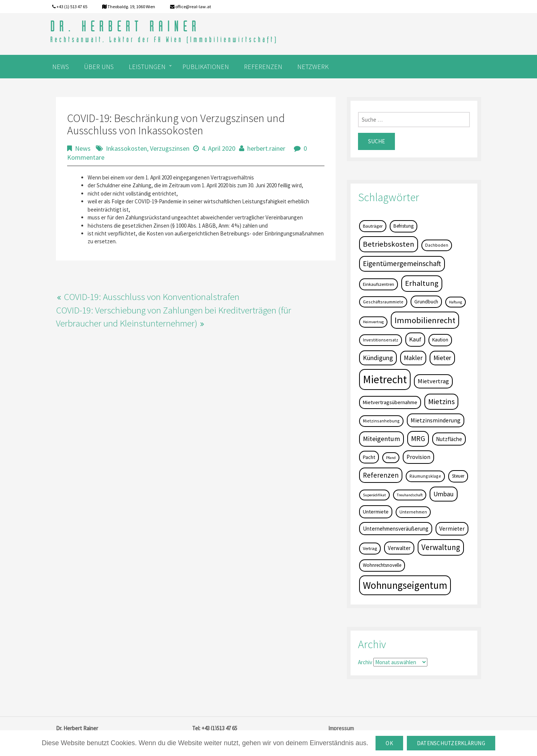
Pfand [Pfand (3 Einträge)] (391, 458)
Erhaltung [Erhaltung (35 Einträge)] (422, 283)
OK (389, 743)
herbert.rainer (266, 148)
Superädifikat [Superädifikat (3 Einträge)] (374, 495)
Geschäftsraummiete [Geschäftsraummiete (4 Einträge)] (383, 302)
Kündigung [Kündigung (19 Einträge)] (378, 358)
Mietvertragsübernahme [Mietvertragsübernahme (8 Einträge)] (390, 402)
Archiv (365, 662)
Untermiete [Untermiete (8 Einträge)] (376, 512)
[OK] (528, 743)
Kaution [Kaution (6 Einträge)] (440, 340)
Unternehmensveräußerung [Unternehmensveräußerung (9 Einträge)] (396, 529)
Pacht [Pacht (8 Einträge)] (369, 457)
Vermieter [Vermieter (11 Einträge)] (452, 529)
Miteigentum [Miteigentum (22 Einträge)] (381, 439)
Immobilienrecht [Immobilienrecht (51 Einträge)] (425, 320)
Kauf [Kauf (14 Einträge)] (415, 339)
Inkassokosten (126, 148)
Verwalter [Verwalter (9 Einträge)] (399, 548)
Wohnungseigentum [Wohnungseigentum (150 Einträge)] (405, 585)
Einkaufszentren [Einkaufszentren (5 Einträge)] (379, 284)
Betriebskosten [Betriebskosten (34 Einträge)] (389, 244)
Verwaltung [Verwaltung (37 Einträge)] (441, 547)
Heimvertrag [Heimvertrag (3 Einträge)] (373, 322)
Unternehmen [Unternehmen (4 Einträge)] (413, 512)
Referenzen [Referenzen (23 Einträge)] (381, 475)
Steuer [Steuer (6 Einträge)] (458, 476)
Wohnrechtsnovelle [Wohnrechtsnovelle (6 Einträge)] (382, 565)
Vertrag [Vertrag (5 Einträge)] (370, 548)
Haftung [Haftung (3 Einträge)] (456, 302)
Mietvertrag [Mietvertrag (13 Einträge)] (433, 381)
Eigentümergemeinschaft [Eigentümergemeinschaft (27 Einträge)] (402, 263)
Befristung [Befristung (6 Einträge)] (403, 226)
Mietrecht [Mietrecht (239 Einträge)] (385, 379)
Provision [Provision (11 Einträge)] (418, 457)
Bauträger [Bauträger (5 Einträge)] (373, 226)
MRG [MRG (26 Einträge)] (418, 438)
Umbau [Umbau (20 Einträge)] (444, 494)
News (83, 148)
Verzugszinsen (170, 148)
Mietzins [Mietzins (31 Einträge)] (441, 402)
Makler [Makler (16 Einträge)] (413, 358)
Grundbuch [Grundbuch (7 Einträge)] (426, 302)
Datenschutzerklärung (451, 743)
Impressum (341, 728)
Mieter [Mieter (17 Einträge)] (442, 358)
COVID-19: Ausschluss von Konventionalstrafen (152, 297)
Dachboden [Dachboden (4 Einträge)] (437, 245)
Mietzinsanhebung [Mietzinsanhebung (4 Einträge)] (381, 421)
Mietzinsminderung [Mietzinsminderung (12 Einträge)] (436, 420)
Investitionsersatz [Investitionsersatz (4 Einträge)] (381, 340)
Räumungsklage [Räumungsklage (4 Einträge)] (425, 476)
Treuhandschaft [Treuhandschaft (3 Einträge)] (410, 495)
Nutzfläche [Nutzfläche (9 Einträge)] (449, 439)
